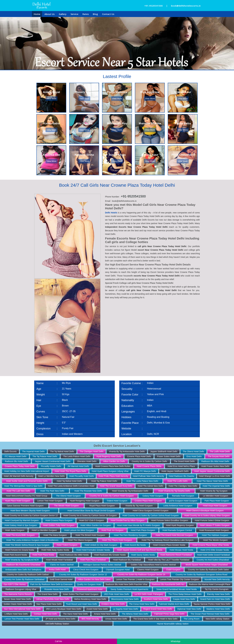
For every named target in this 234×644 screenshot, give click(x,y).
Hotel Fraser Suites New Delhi (215, 466)
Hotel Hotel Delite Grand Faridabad (213, 555)
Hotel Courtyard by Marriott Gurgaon (22, 520)
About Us (50, 14)
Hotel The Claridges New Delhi (183, 486)
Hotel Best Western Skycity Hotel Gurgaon (30, 511)
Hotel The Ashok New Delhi (150, 486)
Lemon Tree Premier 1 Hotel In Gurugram (135, 579)
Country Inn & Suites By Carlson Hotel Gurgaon (112, 496)
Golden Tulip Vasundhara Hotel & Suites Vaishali (153, 565)
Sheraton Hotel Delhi (87, 461)
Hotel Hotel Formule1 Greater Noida (93, 550)
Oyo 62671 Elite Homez (15, 584)
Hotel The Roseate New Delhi (88, 491)
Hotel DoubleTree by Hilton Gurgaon (128, 520)
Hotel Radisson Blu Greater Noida (110, 555)
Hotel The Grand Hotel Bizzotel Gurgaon (174, 535)
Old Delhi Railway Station (57, 624)
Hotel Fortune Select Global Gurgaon (212, 520)
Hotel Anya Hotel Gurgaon (215, 506)
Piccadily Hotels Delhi (51, 466)
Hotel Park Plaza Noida (43, 555)
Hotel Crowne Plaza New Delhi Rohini (113, 466)
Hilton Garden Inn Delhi (114, 461)
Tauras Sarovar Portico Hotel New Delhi (212, 604)
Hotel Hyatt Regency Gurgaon (180, 525)
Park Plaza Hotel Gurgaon (217, 501)
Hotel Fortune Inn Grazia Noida (20, 550)
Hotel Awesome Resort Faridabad (176, 555)
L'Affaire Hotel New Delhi (16, 614)
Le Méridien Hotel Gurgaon (215, 496)
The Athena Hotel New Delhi (135, 614)
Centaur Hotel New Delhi (45, 614)
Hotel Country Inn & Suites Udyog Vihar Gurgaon (207, 515)
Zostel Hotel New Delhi (97, 609)
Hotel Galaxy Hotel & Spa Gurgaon (21, 525)
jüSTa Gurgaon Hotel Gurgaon (183, 501)
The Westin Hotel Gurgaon (67, 506)
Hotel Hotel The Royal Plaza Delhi (70, 471)
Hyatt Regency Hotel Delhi (109, 456)
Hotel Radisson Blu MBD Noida (74, 555)
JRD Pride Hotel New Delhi (117, 594)
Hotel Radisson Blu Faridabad (127, 560)
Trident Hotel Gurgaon (117, 501)
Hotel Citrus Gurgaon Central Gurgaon (151, 511)
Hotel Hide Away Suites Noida (55, 550)
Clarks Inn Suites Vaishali (62, 565)
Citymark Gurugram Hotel (118, 570)
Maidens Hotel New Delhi (218, 609)
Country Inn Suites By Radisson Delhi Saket (208, 570)
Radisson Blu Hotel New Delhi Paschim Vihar (127, 584)
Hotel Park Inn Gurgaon (112, 530)
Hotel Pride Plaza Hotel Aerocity (113, 476)
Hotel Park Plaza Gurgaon (143, 530)
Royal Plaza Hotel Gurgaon (102, 506)
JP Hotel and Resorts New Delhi (60, 619)
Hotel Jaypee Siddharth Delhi (175, 471)
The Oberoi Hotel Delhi (193, 452)
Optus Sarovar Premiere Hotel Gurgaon (25, 506)
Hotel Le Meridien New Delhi (51, 476)
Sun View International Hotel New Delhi (22, 609)
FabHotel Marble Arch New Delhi (174, 604)
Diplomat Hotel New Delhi (189, 609)
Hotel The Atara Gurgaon (55, 535)
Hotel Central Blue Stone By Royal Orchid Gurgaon (91, 511)
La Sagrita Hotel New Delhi (126, 609)
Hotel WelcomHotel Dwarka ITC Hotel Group (27, 496)
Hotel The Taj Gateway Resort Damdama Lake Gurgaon (168, 540)
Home (37, 14)
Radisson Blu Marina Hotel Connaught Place (210, 584)
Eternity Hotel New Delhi (218, 594)
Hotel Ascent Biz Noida (135, 545)
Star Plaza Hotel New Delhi (49, 604)
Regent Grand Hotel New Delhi (158, 609)
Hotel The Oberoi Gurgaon (80, 540)
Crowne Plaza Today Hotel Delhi (20, 466)
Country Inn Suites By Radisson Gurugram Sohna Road (201, 575)
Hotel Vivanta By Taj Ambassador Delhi (130, 491)
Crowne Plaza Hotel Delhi (139, 456)
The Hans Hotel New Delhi (75, 614)
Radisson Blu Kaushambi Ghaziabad (23, 565)
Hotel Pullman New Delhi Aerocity (148, 476)
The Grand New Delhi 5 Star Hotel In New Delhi (155, 619)
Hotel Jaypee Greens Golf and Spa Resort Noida (140, 550)
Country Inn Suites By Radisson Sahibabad (24, 579)
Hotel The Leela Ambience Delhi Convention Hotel (71, 486)
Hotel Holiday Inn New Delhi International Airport (27, 471)
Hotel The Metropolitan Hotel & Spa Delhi (23, 486)
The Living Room (192, 619)
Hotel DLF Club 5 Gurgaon (92, 520)
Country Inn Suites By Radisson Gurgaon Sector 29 (141, 575)
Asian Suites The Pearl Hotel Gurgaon (81, 594)
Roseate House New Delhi (57, 589)
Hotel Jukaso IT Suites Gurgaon (215, 525)
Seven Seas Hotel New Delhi (17, 599)
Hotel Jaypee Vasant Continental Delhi (212, 471)
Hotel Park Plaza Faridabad (93, 560)
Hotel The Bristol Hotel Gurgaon (90, 535)
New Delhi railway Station (218, 619)
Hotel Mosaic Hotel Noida (181, 550)
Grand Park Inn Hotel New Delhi (215, 599)
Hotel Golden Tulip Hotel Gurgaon (59, 525)
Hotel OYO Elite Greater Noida (215, 550)
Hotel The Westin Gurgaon (215, 540)
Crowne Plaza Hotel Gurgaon (148, 501)
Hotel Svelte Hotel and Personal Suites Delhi (27, 481)
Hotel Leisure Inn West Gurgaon (79, 530)
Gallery (63, 14)
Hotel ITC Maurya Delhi (145, 471)
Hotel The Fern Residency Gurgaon (130, 535)
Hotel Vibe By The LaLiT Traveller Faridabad (169, 560)
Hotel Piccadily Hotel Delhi (81, 476)
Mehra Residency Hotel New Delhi (90, 599)
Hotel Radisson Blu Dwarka (181, 476)
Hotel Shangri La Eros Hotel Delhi (215, 476)
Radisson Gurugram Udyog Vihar (21, 589)
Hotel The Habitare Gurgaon (215, 535)
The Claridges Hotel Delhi (91, 452)
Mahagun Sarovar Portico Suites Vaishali (102, 565)
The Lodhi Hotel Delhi (220, 452)
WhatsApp (176, 641)
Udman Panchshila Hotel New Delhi (53, 599)
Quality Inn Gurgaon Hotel (89, 584)
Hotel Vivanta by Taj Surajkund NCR (22, 560)
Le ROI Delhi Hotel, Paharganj (149, 594)
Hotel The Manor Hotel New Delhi (212, 481)
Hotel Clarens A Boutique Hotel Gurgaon (205, 511)
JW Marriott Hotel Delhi (78, 466)
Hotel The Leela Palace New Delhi (142, 481)
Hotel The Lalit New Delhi (18, 491)
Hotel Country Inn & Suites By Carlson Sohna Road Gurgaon (151, 515)
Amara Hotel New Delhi (105, 614)
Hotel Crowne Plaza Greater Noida (169, 545)
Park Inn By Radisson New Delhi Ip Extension (51, 584)
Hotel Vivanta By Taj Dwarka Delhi (174, 491)
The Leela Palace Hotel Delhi (77, 456)
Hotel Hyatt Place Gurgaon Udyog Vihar (110, 471)
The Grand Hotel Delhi (184, 461)
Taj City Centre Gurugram (217, 589)
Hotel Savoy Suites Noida (143, 555)
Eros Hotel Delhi (194, 456)
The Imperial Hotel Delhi (33, 452)
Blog (95, 14)
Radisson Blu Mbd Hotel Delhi (215, 461)
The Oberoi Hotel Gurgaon (68, 496)
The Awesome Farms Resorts (18, 594)
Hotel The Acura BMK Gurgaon (20, 535)
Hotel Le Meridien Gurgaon (44, 530)
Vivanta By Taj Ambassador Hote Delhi (127, 452)
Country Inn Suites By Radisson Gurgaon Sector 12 (83, 575)
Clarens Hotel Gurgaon (148, 570)
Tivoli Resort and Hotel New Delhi (82, 604)
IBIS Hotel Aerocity (90, 619)
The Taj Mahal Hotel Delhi (62, 452)
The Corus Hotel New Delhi (142, 604)
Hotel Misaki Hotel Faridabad (59, 560)
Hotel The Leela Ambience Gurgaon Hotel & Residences (32, 540)
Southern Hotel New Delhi (156, 599)
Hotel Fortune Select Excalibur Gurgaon (170, 520)
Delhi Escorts (10, 452)
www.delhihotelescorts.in (160, 428)
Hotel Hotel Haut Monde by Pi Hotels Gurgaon (138, 525)
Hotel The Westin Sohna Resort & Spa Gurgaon (27, 545)
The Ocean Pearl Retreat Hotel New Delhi (210, 614)
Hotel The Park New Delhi (52, 491)
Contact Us (108, 14)
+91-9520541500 (153, 6)
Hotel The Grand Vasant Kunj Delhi (116, 486)
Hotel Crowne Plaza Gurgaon (59, 520)
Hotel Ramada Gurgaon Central (177, 530)
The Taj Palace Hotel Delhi (45, 456)
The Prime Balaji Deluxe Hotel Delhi (185, 594)
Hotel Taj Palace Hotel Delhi (104, 481)
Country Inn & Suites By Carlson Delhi (149, 461)
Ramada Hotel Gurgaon (183, 496)
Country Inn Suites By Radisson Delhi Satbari (28, 575)
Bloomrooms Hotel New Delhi (125, 599)
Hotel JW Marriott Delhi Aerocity (19, 476)
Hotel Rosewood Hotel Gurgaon (214, 530)
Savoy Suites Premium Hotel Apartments (129, 589)
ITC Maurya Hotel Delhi (16, 456)
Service (74, 14)
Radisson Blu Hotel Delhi (16, 461)
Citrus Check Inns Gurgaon (86, 570)
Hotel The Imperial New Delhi (216, 486)
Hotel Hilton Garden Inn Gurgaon (96, 525)
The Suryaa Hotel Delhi (219, 456)
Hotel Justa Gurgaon (15, 530)
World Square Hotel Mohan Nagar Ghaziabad (207, 565)
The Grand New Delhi (47, 594)
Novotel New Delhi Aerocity (217, 579)
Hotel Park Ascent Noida (16, 555)
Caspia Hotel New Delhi (184, 599)
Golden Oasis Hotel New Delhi (18, 604)
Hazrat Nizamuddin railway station (173, 624)
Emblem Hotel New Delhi (113, 604)
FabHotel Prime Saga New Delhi (169, 614)
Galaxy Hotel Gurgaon (153, 496)
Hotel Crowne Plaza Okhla (149, 466)
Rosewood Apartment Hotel (90, 589)
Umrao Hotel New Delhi (116, 619)
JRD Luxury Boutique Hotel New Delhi (63, 609)
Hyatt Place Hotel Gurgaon (18, 501)
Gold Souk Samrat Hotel (61, 579)
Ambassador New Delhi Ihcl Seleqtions (23, 570)
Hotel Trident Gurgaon (67, 545)
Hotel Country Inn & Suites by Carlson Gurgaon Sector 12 (31, 515)
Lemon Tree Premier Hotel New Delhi (22, 619)
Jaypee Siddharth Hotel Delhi (164, 452)
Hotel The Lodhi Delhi (177, 481)
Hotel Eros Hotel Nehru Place (181, 466)
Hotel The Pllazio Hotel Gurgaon (117, 540)
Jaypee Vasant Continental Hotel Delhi (53, 461)
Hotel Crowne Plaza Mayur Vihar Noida (211, 545)
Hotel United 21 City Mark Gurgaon (101, 545)
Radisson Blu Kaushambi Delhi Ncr (168, 584)
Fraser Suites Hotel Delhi (169, 456)
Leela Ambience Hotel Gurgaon (178, 506)
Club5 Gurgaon (173, 570)
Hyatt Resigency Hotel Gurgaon (85, 501)
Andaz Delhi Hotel (57, 570)
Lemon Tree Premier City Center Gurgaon (180, 579)
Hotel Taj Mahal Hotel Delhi (69, 481)
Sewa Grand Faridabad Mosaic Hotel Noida (177, 589)
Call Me (58, 641)
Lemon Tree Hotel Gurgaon (50, 501)
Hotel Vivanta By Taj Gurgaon (214, 491)
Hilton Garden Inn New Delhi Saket (94, 579)
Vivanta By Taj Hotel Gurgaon (139, 506)
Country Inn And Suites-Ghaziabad (213, 560)
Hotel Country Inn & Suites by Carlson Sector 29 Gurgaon (90, 515)
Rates (86, 14)
